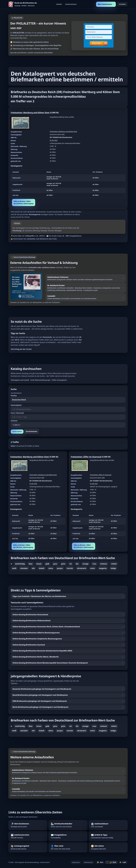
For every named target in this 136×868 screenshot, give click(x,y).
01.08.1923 (94, 484)
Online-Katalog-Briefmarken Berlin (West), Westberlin (36, 657)
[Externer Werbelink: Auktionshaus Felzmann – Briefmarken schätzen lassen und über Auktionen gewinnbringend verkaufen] (86, 278)
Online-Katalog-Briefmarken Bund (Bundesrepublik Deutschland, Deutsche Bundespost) (50, 663)
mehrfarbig (20, 564)
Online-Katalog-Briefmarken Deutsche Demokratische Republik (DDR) (42, 651)
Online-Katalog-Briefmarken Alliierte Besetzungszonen (36, 633)
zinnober (24, 568)
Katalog (14, 396)
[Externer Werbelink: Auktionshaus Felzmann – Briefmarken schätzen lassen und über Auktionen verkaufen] (27, 286)
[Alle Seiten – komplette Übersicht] (108, 847)
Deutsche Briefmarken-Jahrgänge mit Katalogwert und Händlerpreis (42, 689)
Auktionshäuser (71, 4)
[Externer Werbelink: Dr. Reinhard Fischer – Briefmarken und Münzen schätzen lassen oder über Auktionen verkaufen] (86, 288)
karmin (70, 568)
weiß (14, 568)
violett (114, 564)
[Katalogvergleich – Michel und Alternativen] (28, 847)
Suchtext (14, 421)
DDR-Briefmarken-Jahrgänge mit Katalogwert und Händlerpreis (40, 701)
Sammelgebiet (16, 405)
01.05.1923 (54, 140)
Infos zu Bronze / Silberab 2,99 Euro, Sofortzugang (24, 202)
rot (71, 564)
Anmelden (122, 4)
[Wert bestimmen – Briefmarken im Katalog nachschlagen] (28, 825)
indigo (113, 568)
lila (77, 564)
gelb (47, 564)
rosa (94, 564)
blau (31, 564)
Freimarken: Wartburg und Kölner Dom (30, 113)
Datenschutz (88, 862)
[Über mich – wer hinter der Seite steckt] (68, 847)
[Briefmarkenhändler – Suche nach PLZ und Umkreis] (68, 825)
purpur (60, 568)
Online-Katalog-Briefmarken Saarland (29, 645)
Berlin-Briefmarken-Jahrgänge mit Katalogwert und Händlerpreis (40, 707)
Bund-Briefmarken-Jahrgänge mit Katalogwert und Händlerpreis (40, 695)
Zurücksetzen (31, 431)
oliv (33, 568)
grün (63, 564)
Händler (59, 4)
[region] (68, 184)
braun (39, 564)
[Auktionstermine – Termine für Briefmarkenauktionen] (28, 836)
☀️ (123, 862)
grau (55, 564)
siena (51, 568)
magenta (103, 568)
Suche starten (17, 432)
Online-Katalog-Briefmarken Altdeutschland (31, 621)
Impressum (76, 862)
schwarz (104, 564)
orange (85, 564)
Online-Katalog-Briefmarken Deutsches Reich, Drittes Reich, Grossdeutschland (46, 627)
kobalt (42, 568)
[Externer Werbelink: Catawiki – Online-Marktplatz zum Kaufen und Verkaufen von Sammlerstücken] (86, 297)
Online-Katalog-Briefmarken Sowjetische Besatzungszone (37, 639)
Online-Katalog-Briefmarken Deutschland (30, 615)
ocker (93, 568)
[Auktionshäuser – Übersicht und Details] (108, 825)
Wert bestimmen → (106, 4)
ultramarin (82, 568)
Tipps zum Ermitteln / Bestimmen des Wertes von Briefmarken (39, 596)
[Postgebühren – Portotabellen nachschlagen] (68, 836)
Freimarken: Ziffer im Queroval (86, 457)
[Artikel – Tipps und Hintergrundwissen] (108, 836)
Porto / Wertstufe (17, 413)
